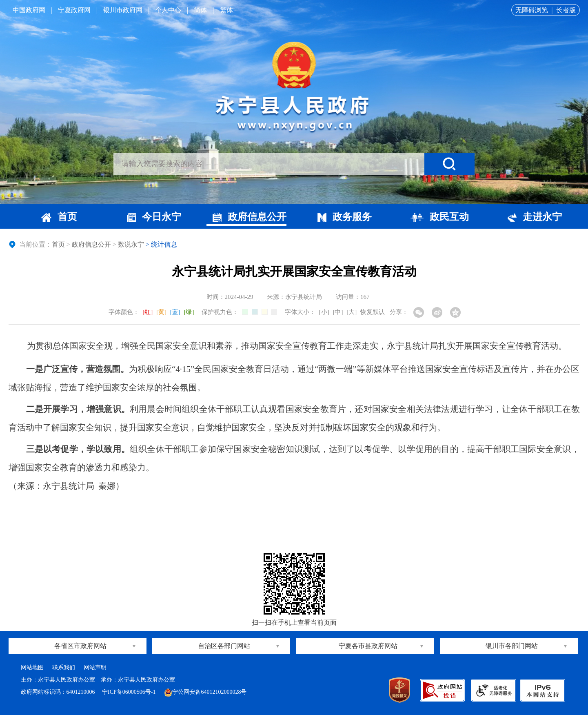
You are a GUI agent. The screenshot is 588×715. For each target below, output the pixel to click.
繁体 (226, 10)
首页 (59, 217)
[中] (338, 312)
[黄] (161, 312)
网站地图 (32, 667)
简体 (200, 10)
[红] (148, 312)
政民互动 (440, 217)
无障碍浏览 (532, 10)
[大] (352, 312)
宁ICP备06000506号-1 (130, 692)
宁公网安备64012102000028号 (205, 692)
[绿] (189, 312)
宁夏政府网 (74, 10)
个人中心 (168, 10)
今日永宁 (154, 217)
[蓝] (175, 312)
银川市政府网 (123, 10)
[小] (324, 312)
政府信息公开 (250, 217)
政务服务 (345, 217)
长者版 (566, 10)
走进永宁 (535, 217)
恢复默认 (373, 312)
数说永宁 (131, 244)
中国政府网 (29, 10)
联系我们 (64, 667)
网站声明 (95, 667)
